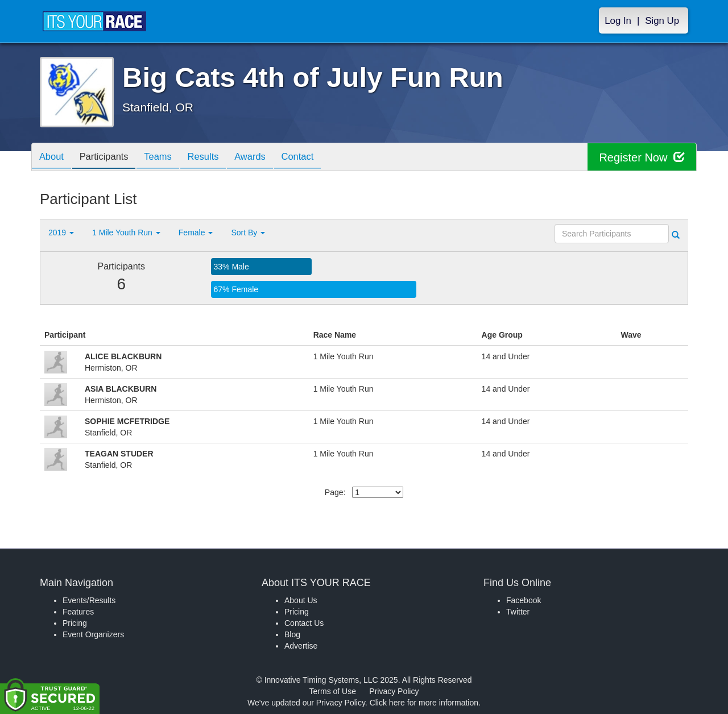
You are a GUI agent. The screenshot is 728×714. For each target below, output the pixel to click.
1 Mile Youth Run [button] (126, 233)
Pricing (75, 623)
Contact (315, 158)
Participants (109, 158)
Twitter (518, 612)
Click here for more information (424, 703)
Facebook (524, 600)
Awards (264, 158)
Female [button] (196, 233)
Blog (292, 634)
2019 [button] (61, 233)
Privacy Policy (394, 691)
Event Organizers (93, 634)
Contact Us (304, 623)
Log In (618, 21)
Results (214, 158)
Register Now (642, 157)
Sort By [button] (248, 233)
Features (78, 612)
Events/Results (89, 600)
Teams (166, 158)
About (53, 158)
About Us (301, 600)
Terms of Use (333, 691)
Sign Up (662, 21)
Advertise (301, 646)
